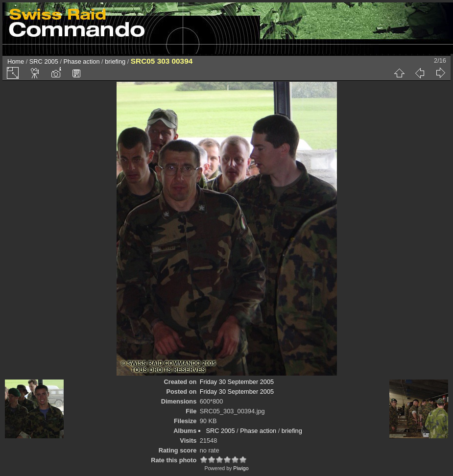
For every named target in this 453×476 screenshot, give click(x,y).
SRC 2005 (44, 61)
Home (16, 61)
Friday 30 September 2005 (237, 382)
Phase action (82, 61)
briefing (115, 61)
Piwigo (241, 468)
